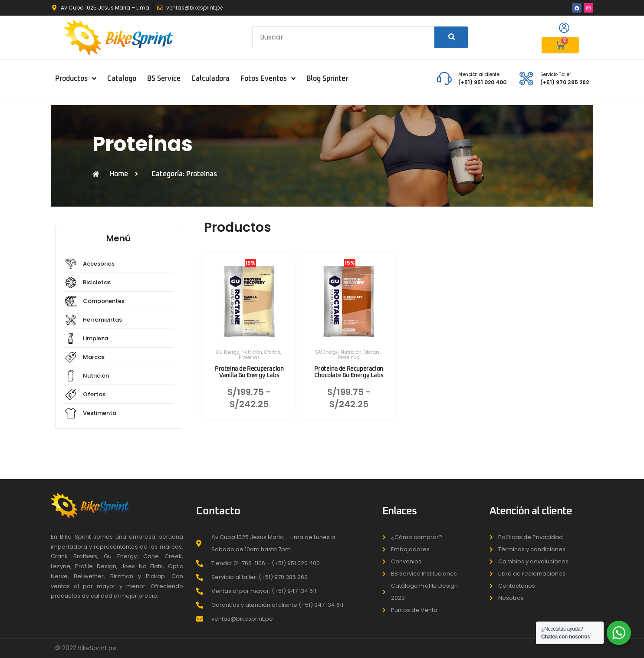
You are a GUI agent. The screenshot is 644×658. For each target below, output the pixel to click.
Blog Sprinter (327, 79)
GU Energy (228, 352)
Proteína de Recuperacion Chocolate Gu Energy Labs (349, 372)
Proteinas (249, 357)
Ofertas (272, 352)
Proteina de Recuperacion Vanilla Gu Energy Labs (249, 372)
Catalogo (122, 79)
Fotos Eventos (268, 79)
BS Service (164, 79)
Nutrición (252, 352)
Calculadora (210, 79)
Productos (76, 79)
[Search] (451, 37)
